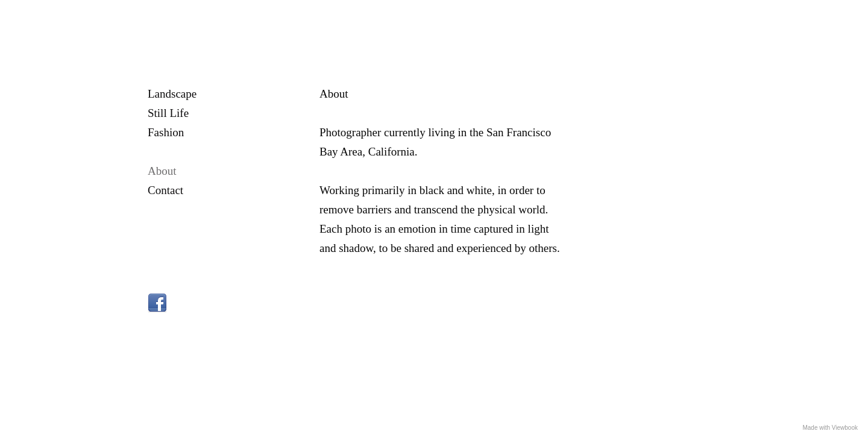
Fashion (166, 132)
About (162, 171)
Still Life (168, 113)
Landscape (172, 94)
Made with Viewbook (830, 428)
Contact (165, 190)
